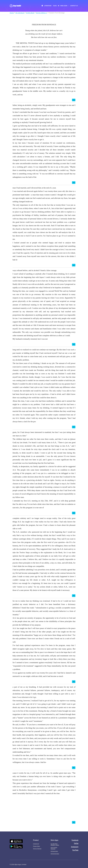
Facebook (75, 840)
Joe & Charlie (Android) (54, 848)
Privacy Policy (36, 846)
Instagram (75, 847)
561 (74, 768)
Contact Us (73, 6)
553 (74, 100)
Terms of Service (37, 849)
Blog (55, 6)
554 (74, 183)
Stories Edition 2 (41, 13)
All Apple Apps (54, 851)
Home (12, 13)
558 (74, 513)
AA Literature (20, 13)
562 (74, 822)
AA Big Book (30, 13)
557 (74, 427)
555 (74, 265)
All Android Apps (55, 854)
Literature (46, 6)
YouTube (75, 850)
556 (74, 344)
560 (74, 682)
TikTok (76, 843)
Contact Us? (36, 844)
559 (74, 596)
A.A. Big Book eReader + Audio (55, 844)
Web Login (63, 6)
